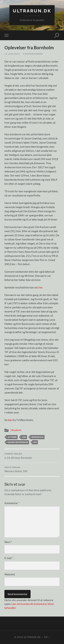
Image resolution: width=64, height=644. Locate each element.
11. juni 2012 (12, 54)
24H (24, 437)
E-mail (9, 558)
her (40, 287)
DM (35, 442)
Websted (10, 574)
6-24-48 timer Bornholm (32, 456)
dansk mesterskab (18, 442)
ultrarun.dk (32, 11)
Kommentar (12, 503)
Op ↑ (47, 637)
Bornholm (37, 437)
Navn (8, 542)
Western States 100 (32, 470)
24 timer (12, 437)
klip (10, 420)
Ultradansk (16, 430)
